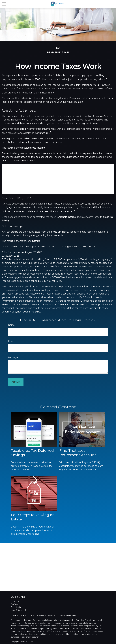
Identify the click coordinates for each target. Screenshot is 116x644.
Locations (15, 601)
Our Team (15, 604)
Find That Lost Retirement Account (78, 453)
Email (11, 341)
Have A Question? (18, 610)
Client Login (16, 607)
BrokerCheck (71, 615)
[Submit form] (16, 382)
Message (13, 357)
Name (11, 325)
